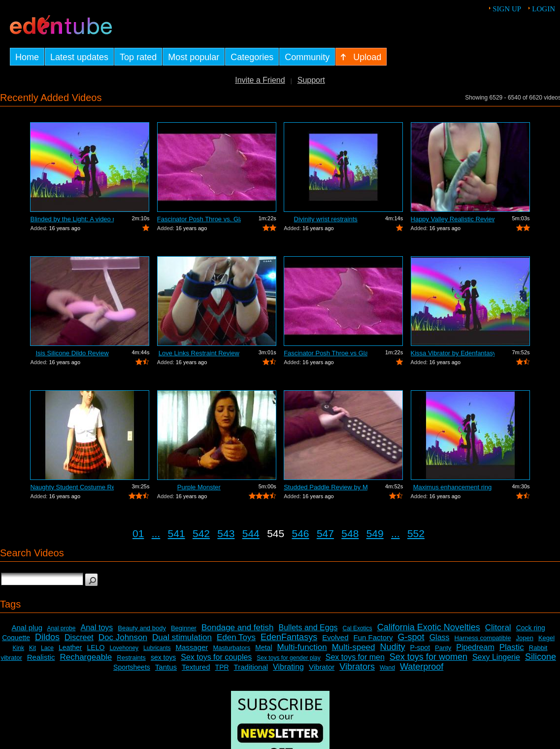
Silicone (541, 657)
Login (544, 9)
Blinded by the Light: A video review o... (72, 219)
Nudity (393, 647)
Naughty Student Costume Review (72, 487)
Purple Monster (199, 487)
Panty (443, 648)
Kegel (546, 638)
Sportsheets (132, 667)
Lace (47, 648)
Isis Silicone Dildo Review (72, 353)
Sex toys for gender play (288, 658)
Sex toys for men (355, 657)
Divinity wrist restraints (326, 219)
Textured (196, 667)
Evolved (335, 637)
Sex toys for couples (216, 657)
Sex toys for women (428, 657)
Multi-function (302, 647)
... (156, 533)
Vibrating (288, 667)
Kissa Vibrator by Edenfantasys (453, 353)
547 (325, 533)
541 (177, 533)
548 (350, 533)
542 (201, 533)
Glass (440, 637)
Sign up (507, 9)
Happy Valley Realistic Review (453, 219)
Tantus (166, 667)
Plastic (512, 647)
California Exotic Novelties (429, 627)
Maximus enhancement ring (453, 487)
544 (251, 533)
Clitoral (498, 628)
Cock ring (531, 628)
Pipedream (475, 647)
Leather (70, 647)
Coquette (16, 638)
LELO (96, 647)
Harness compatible (483, 638)
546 (301, 533)
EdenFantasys (289, 637)
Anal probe (61, 628)
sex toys (163, 657)
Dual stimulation (182, 637)
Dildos (47, 637)
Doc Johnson (123, 637)
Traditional (251, 667)
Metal (264, 647)
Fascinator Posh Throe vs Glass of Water (326, 353)
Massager (192, 647)
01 (138, 533)
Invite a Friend (260, 80)
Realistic (41, 657)
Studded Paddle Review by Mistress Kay (326, 487)
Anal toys (97, 628)
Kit (33, 648)
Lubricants (157, 648)
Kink (18, 648)
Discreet (79, 637)
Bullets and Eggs (308, 628)
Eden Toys (236, 637)
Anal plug (27, 628)
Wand (387, 668)
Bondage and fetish (238, 628)
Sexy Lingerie (496, 657)
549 (375, 533)
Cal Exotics (358, 628)
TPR (222, 667)
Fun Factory (373, 637)
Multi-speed (354, 647)
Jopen (524, 638)
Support (311, 80)
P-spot (420, 647)
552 (416, 533)
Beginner (184, 628)
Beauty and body (142, 628)
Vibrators (357, 667)
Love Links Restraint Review (199, 353)
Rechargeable (86, 657)
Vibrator (322, 667)
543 (226, 533)
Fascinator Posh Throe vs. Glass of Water (199, 219)
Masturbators (231, 648)
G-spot (411, 637)
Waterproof (422, 667)
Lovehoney (124, 648)
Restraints (131, 658)
